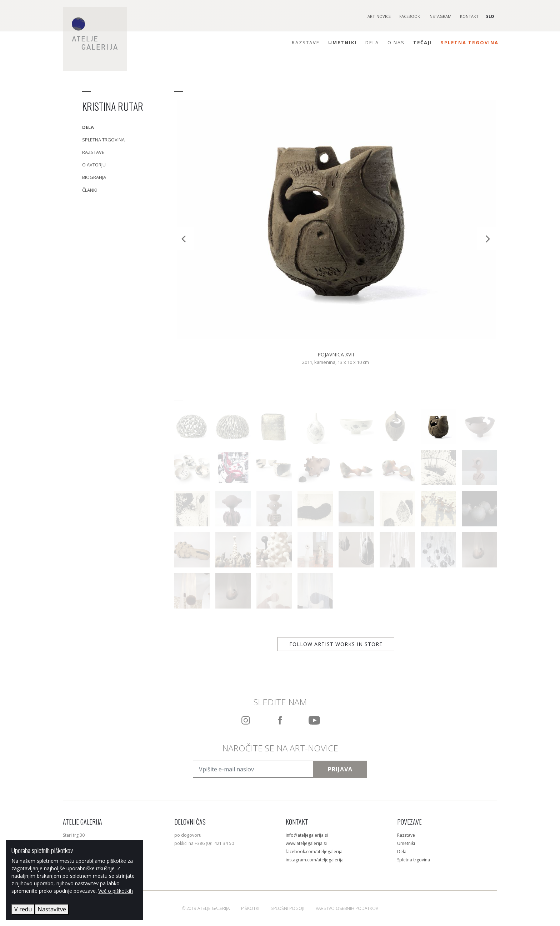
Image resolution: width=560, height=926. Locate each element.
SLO (490, 16)
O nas (396, 42)
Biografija (94, 177)
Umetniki (342, 42)
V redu (23, 909)
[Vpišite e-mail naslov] (253, 769)
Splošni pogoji (287, 908)
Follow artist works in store (336, 644)
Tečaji (423, 42)
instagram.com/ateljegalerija (315, 860)
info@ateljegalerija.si (307, 835)
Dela (372, 42)
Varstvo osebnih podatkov (347, 908)
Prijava (340, 769)
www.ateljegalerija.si (306, 843)
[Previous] (184, 239)
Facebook (410, 16)
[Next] (487, 239)
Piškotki (250, 908)
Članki (89, 190)
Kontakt (469, 16)
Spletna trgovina (470, 42)
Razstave (306, 42)
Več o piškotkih (116, 891)
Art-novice (379, 16)
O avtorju (94, 165)
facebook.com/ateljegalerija (314, 852)
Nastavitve (52, 909)
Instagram (440, 16)
